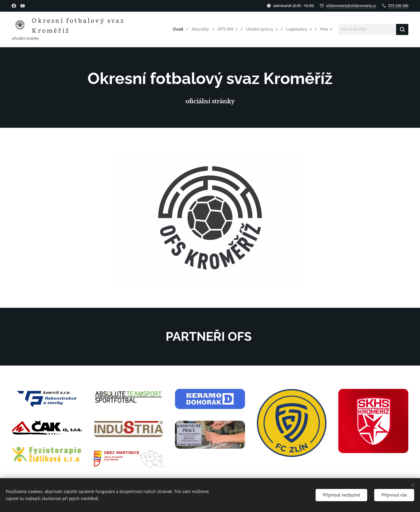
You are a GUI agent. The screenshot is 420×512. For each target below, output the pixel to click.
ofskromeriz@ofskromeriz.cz (351, 6)
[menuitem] (155, 29)
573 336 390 (398, 6)
